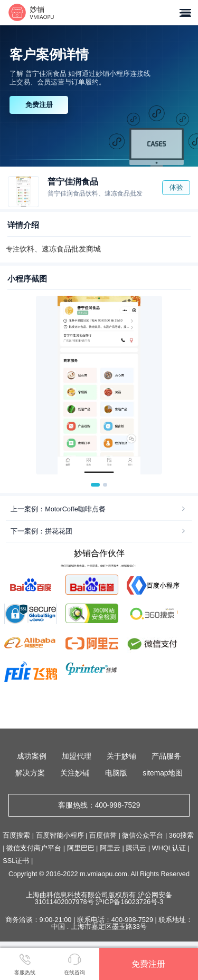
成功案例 (32, 756)
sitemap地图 (163, 773)
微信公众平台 (143, 835)
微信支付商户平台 (34, 848)
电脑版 (116, 773)
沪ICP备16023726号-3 (129, 902)
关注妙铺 (75, 773)
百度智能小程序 (60, 835)
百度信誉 (103, 835)
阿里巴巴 (81, 848)
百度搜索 (16, 835)
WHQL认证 (169, 848)
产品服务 (166, 756)
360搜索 (181, 835)
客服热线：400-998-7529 (99, 805)
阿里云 (110, 848)
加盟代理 (77, 756)
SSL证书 (16, 861)
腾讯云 (136, 848)
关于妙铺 (121, 756)
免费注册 (39, 105)
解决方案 (30, 773)
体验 (176, 187)
